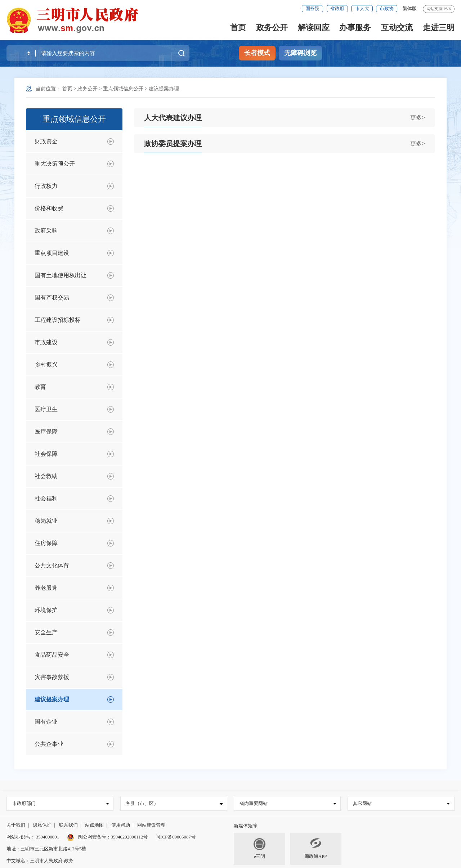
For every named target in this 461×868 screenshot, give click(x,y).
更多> (418, 118)
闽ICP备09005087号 (176, 837)
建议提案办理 (164, 89)
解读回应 (314, 28)
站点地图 (94, 825)
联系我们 (68, 825)
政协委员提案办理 (173, 144)
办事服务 (355, 28)
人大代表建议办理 (173, 118)
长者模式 (257, 53)
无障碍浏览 (300, 53)
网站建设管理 (151, 825)
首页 (238, 28)
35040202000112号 (129, 837)
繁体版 (410, 8)
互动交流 (397, 28)
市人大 (362, 8)
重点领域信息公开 (123, 89)
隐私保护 (42, 825)
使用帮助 (121, 825)
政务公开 (272, 28)
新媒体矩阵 (245, 826)
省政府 (337, 8)
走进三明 (439, 28)
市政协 (387, 8)
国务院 (312, 8)
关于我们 (16, 825)
